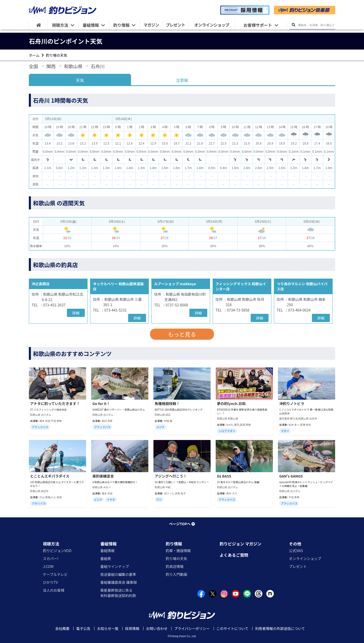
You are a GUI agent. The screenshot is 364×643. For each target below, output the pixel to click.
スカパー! (51, 558)
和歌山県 (73, 66)
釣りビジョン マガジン (240, 544)
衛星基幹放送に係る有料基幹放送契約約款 (118, 593)
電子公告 (83, 628)
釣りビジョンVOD (57, 551)
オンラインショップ (305, 558)
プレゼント (298, 566)
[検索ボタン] (293, 25)
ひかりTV (50, 582)
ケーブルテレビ (55, 574)
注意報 (182, 80)
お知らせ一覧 (108, 628)
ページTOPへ (182, 524)
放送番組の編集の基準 (118, 574)
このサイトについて (233, 628)
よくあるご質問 (234, 555)
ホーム (34, 55)
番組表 (106, 558)
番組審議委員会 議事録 (119, 582)
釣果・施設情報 (178, 551)
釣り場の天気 (57, 55)
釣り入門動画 (176, 574)
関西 (51, 66)
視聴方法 (51, 544)
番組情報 (108, 544)
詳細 (76, 313)
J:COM (48, 566)
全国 (33, 66)
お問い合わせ (157, 628)
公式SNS (296, 551)
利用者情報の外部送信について (280, 628)
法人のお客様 (54, 590)
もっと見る (182, 334)
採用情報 (132, 628)
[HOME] (38, 25)
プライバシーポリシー (192, 628)
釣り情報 (174, 544)
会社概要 (62, 628)
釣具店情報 (175, 566)
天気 (80, 80)
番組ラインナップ (115, 566)
